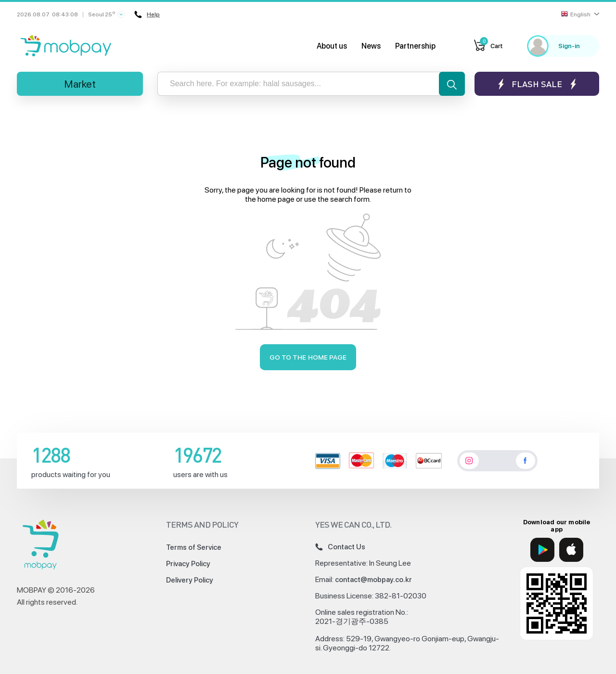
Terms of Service (194, 547)
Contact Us (340, 547)
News (371, 46)
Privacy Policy (188, 564)
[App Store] (571, 550)
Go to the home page (308, 357)
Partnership (415, 46)
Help (147, 14)
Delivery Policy (190, 580)
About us (332, 46)
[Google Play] (542, 550)
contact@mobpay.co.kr (373, 580)
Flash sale (537, 84)
